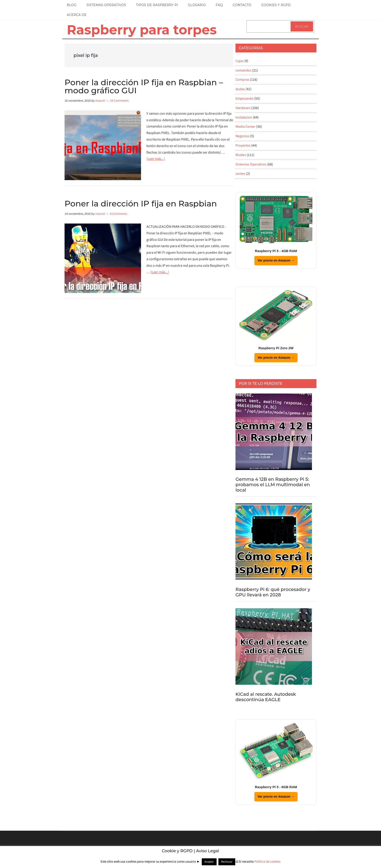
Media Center (245, 127)
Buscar (302, 26)
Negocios (242, 136)
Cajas (240, 61)
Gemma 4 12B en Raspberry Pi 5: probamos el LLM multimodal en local (273, 485)
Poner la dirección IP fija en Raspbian (141, 204)
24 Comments (119, 101)
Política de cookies (267, 862)
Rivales (241, 155)
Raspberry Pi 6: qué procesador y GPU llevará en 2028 (273, 592)
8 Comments (119, 214)
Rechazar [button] (227, 862)
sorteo (240, 174)
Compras (242, 80)
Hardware (243, 108)
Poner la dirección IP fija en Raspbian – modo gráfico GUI (144, 86)
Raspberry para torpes (142, 30)
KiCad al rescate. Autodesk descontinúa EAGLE (266, 697)
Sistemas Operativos (251, 164)
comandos (243, 70)
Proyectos (243, 145)
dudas (240, 89)
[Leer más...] (156, 159)
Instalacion (244, 117)
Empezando (244, 98)
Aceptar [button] (209, 862)
